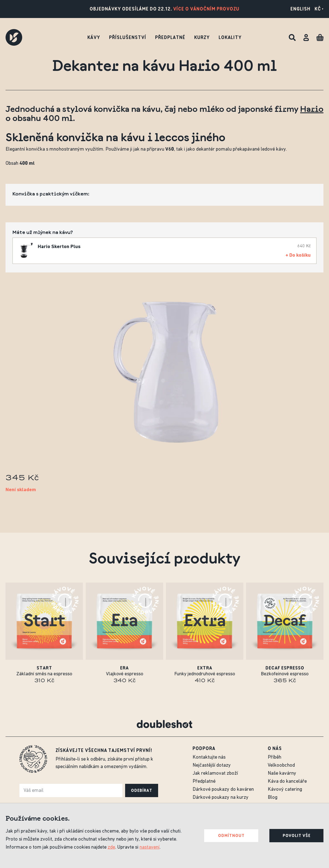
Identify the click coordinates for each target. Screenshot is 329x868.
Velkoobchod (281, 765)
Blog (273, 798)
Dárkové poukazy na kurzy (221, 798)
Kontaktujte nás (209, 757)
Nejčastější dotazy (212, 765)
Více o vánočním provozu (206, 9)
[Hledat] (292, 38)
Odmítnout (231, 836)
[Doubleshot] (14, 37)
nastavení (150, 847)
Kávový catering (285, 790)
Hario (312, 109)
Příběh (274, 757)
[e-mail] (71, 790)
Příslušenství (128, 37)
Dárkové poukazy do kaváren (223, 790)
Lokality (230, 37)
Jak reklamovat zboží (215, 773)
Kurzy (202, 37)
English (300, 9)
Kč (319, 9)
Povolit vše (297, 836)
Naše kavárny (282, 773)
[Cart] (320, 38)
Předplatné (170, 37)
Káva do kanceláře (287, 781)
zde (111, 847)
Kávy (94, 37)
